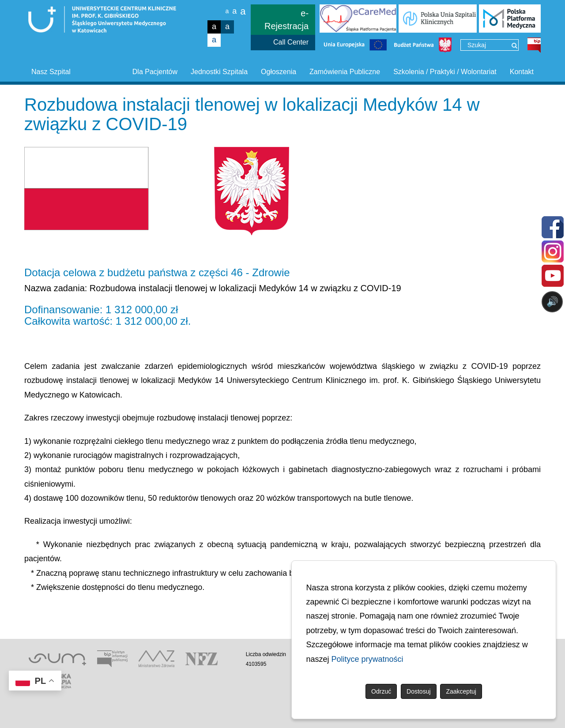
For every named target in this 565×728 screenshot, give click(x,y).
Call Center (291, 42)
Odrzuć (381, 691)
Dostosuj (418, 691)
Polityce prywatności (367, 659)
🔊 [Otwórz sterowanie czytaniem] (552, 302)
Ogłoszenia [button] (279, 72)
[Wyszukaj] (514, 45)
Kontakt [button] (522, 72)
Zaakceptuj (461, 691)
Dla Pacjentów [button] (155, 72)
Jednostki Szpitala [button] (219, 72)
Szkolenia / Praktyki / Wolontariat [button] (445, 72)
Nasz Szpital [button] (51, 72)
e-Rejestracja (286, 20)
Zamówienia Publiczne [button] (345, 72)
